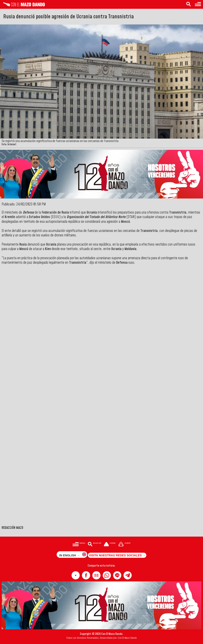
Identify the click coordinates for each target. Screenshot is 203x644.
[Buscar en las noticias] (189, 4)
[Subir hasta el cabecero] (124, 544)
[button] (76, 575)
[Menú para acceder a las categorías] (198, 4)
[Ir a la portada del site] (110, 544)
